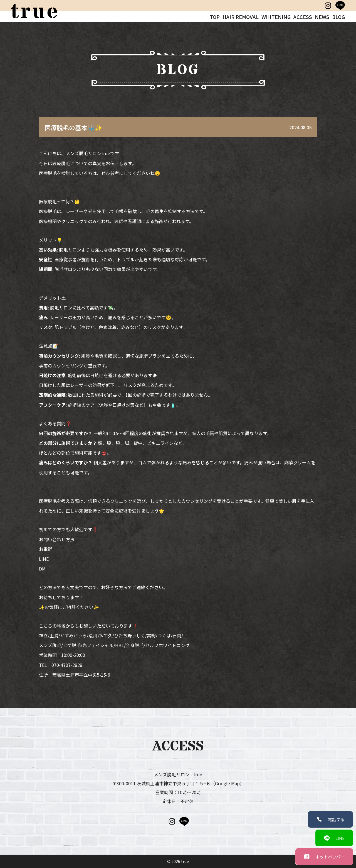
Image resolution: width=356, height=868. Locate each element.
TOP (215, 17)
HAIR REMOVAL (241, 17)
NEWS (322, 17)
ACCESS (303, 17)
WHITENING (276, 17)
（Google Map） (227, 783)
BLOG (338, 17)
